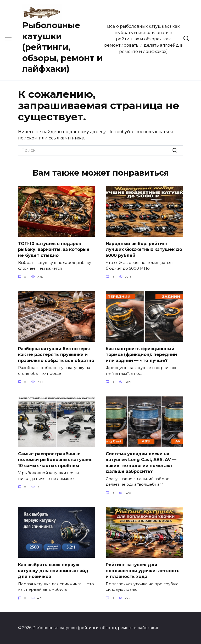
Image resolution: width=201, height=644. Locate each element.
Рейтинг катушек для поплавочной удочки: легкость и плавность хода (143, 571)
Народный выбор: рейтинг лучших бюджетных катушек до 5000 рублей (144, 250)
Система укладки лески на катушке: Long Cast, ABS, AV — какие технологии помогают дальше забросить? (141, 463)
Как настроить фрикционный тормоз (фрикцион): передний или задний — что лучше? (141, 355)
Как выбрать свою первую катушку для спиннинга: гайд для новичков (53, 571)
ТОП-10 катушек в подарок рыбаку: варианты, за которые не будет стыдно (54, 250)
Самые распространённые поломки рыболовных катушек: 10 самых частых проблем (55, 460)
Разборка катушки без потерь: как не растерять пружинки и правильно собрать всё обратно (56, 355)
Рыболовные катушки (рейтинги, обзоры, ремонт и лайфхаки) (62, 47)
